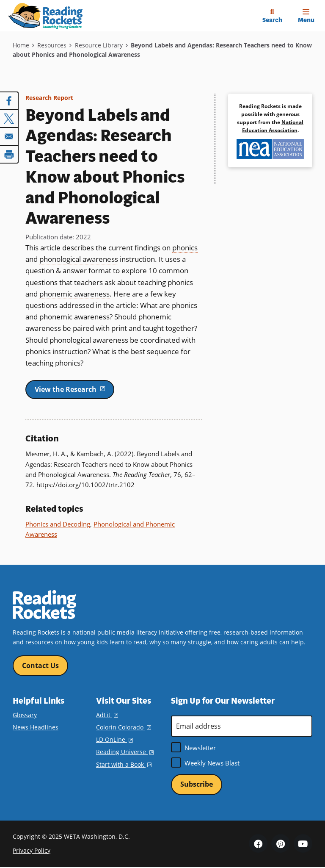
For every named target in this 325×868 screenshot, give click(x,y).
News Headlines (36, 727)
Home (21, 45)
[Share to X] (9, 119)
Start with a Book (124, 764)
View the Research (74, 389)
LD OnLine (114, 739)
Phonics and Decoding (58, 524)
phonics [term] (185, 248)
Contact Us (40, 666)
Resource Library (99, 45)
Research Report (49, 98)
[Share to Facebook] (9, 101)
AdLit (107, 715)
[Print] (9, 154)
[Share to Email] (9, 136)
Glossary (25, 715)
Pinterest (281, 844)
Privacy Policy (32, 851)
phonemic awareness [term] (74, 294)
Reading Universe (125, 752)
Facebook (258, 844)
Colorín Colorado (124, 727)
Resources (52, 45)
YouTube (303, 844)
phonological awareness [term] (79, 259)
